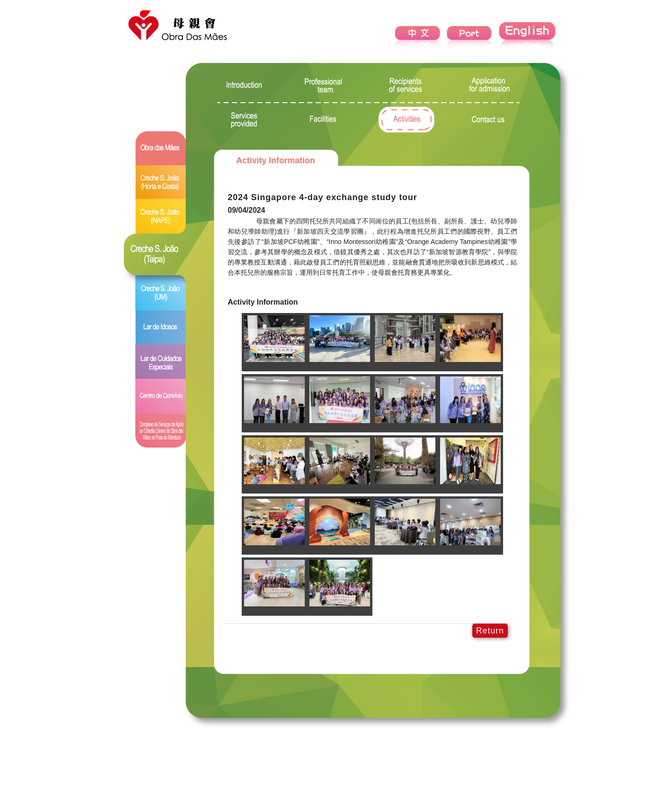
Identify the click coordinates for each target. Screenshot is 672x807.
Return (490, 631)
